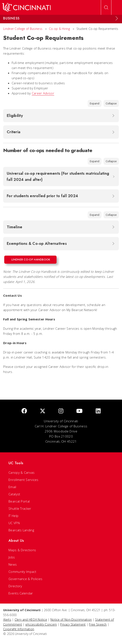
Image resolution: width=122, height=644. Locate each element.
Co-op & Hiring (59, 29)
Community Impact (22, 572)
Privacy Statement (73, 624)
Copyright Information (19, 629)
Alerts (7, 620)
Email (12, 487)
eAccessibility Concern (41, 624)
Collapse (111, 103)
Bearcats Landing (21, 530)
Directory (15, 586)
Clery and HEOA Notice (31, 620)
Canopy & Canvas (22, 472)
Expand (95, 103)
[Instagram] (61, 411)
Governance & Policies (25, 579)
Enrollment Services (24, 480)
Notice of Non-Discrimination (71, 620)
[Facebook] (24, 411)
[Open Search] (106, 7)
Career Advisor (43, 93)
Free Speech (98, 624)
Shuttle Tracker (20, 508)
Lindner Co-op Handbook (31, 260)
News (13, 564)
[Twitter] (43, 411)
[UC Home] (26, 7)
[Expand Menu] (117, 18)
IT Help (13, 516)
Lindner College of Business (23, 29)
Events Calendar (21, 593)
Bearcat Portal (19, 501)
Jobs (12, 557)
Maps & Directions (22, 550)
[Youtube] (79, 411)
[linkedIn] (98, 411)
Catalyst (14, 494)
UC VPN (14, 523)
